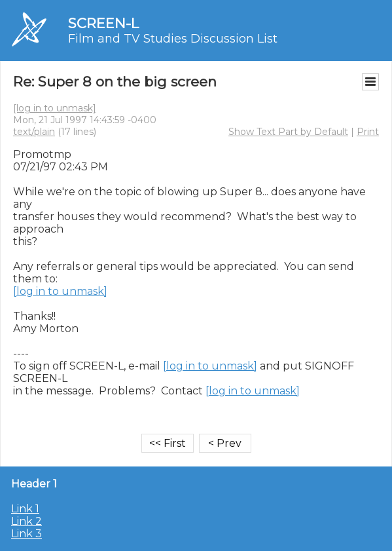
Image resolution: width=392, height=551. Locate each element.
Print (368, 132)
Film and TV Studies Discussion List (173, 39)
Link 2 (27, 521)
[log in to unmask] (55, 108)
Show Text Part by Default (288, 132)
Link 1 (25, 509)
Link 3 (27, 534)
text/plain (34, 132)
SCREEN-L (103, 23)
